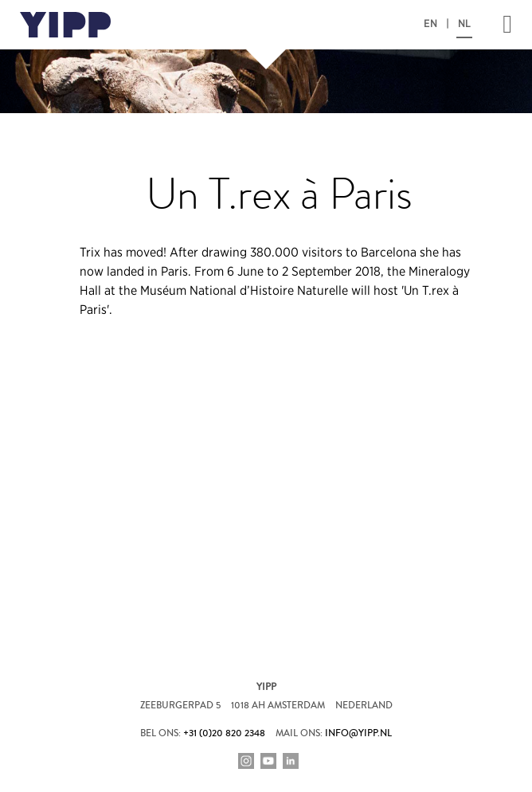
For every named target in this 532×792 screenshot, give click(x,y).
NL (464, 24)
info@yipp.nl (358, 733)
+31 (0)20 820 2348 (224, 733)
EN (430, 24)
